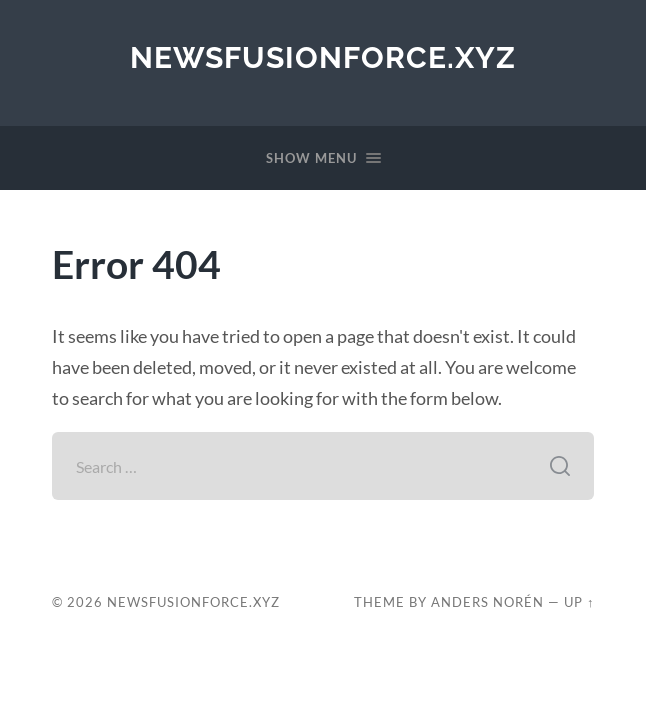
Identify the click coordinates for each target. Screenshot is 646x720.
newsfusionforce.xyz (323, 57)
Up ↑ (579, 602)
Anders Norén (487, 602)
